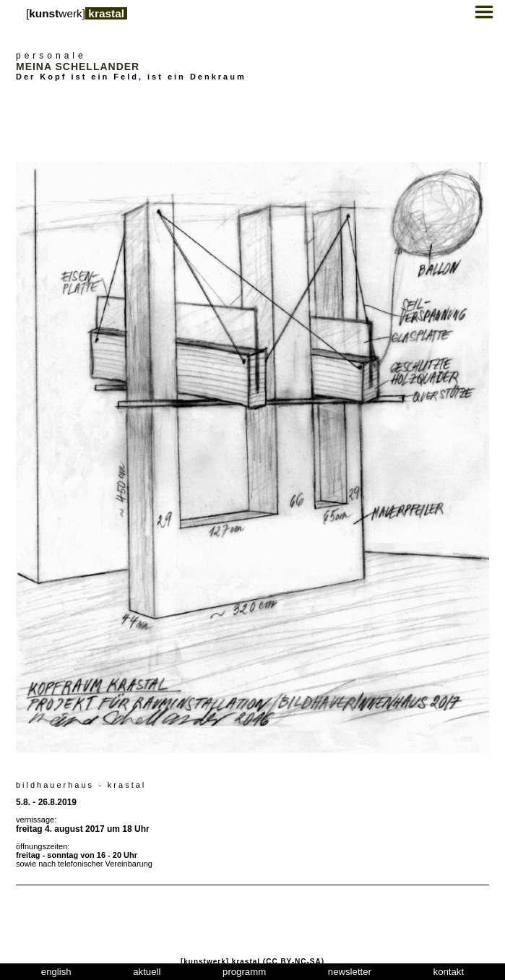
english (56, 972)
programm (244, 972)
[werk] (77, 13)
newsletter (350, 972)
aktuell (147, 972)
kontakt (449, 972)
